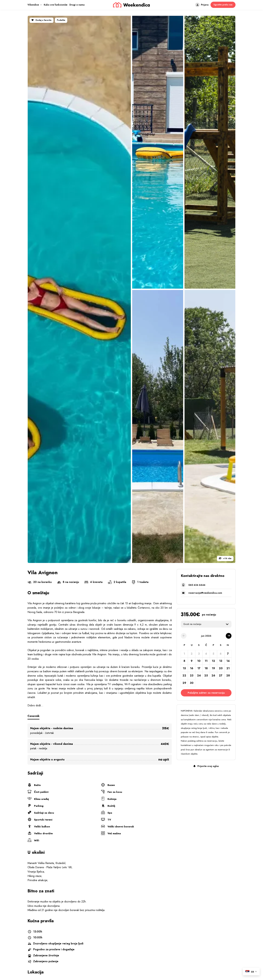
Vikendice (33, 5)
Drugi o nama (77, 5)
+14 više (225, 558)
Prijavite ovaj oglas (206, 766)
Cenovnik (34, 716)
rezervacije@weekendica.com (205, 593)
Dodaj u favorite (42, 20)
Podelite (61, 20)
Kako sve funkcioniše (56, 5)
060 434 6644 (197, 585)
